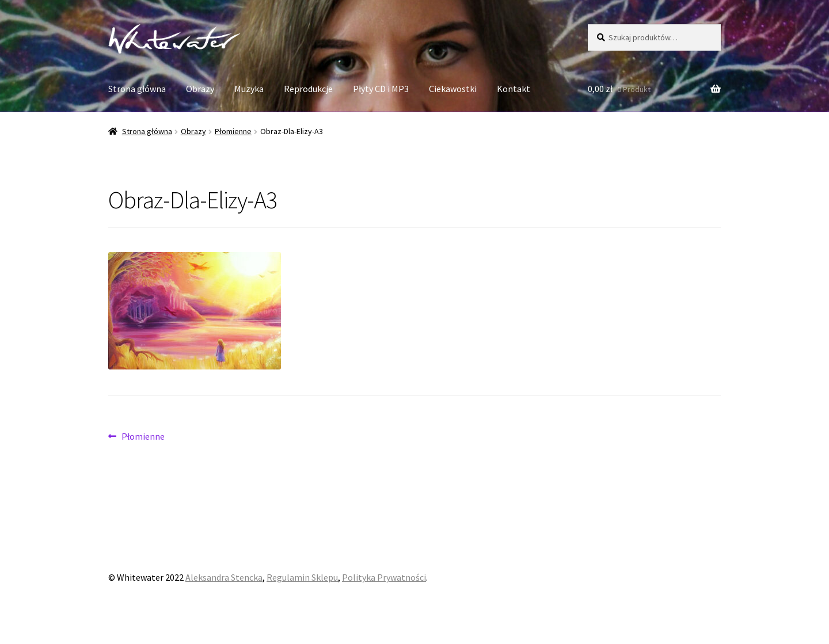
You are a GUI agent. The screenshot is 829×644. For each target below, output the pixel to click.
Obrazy (200, 89)
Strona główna (137, 89)
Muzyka (249, 89)
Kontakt (514, 89)
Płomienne (233, 131)
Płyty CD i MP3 (381, 89)
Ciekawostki (453, 89)
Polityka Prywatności (384, 577)
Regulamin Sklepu (302, 577)
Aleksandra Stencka (224, 577)
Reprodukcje (308, 89)
